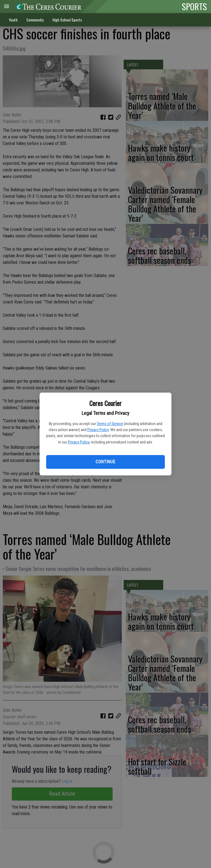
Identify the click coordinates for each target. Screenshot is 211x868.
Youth (13, 20)
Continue (105, 462)
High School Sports (67, 20)
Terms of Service (110, 424)
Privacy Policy (98, 430)
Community (35, 20)
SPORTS (194, 6)
